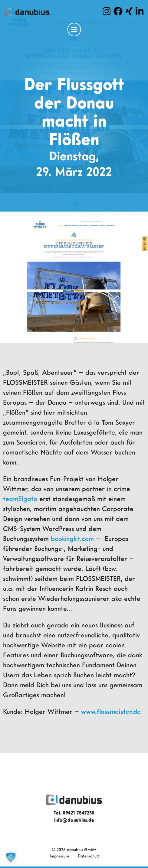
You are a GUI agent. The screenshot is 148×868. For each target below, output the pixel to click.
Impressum (59, 856)
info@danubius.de (74, 820)
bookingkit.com (72, 538)
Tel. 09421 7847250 (74, 813)
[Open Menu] (74, 29)
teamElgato (21, 499)
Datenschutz (89, 856)
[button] (11, 857)
